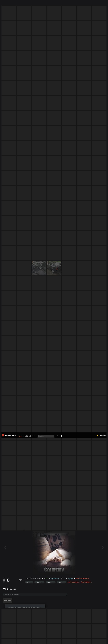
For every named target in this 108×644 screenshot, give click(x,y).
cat (27, 327)
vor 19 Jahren (30, 324)
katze (59, 327)
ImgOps (71, 324)
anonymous (42, 324)
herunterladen (84, 324)
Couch (38, 327)
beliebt (25, 4)
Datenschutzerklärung (62, 641)
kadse (49, 327)
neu (20, 4)
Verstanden (100, 640)
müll (30, 4)
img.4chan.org (55, 324)
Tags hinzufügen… (87, 327)
